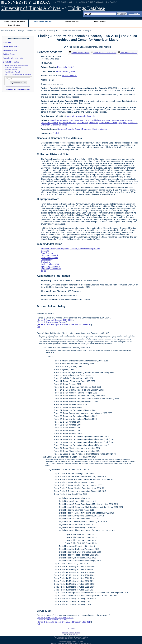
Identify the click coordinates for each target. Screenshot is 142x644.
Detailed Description (11, 62)
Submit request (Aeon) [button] (79, 53)
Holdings (21, 31)
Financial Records (11, 70)
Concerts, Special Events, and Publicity (18, 74)
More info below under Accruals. (81, 116)
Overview (7, 42)
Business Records (65, 129)
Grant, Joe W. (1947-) (66, 71)
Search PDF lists (134, 14)
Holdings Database (87, 8)
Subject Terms (9, 54)
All (39, 327)
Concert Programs (83, 129)
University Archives (8, 31)
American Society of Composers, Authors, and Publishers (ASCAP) (80, 120)
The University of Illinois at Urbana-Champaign (76, 643)
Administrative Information (14, 58)
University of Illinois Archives (31, 8)
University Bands (54, 31)
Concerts (115, 120)
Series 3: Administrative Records (52, 322)
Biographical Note (10, 50)
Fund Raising (126, 120)
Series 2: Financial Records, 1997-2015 (55, 320)
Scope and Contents (11, 46)
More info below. (70, 76)
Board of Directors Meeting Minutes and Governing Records (17, 66)
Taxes (64, 125)
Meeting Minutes (99, 129)
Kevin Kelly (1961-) (66, 67)
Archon (69, 642)
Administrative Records (13, 72)
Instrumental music (67, 123)
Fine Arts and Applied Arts (36, 31)
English (56, 133)
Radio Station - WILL (108, 123)
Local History (82, 123)
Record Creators (14, 25)
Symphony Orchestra (128, 123)
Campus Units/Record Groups (14, 21)
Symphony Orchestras (51, 125)
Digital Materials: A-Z (71, 21)
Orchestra (94, 123)
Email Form (75, 634)
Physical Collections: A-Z (43, 21)
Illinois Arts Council (49, 123)
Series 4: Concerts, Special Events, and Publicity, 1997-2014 (64, 324)
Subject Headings (100, 21)
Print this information (127, 53)
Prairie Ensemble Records (72, 31)
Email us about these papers (18, 89)
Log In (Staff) (71, 628)
